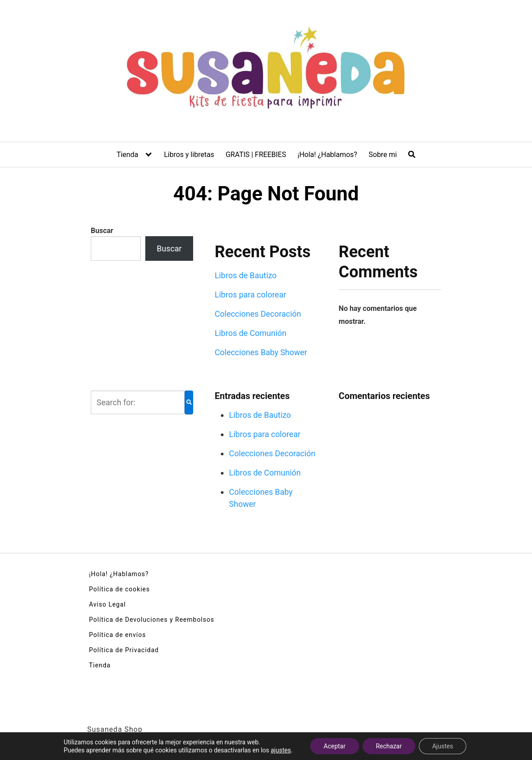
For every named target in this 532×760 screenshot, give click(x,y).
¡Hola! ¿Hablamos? (327, 155)
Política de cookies (119, 589)
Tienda (127, 155)
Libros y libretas (189, 155)
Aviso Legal (108, 604)
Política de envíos (117, 635)
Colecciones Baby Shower (261, 352)
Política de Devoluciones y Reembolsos (152, 620)
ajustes (281, 750)
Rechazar (389, 746)
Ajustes (443, 746)
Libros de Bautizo (246, 275)
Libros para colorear (250, 295)
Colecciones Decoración (258, 314)
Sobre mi (383, 155)
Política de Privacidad (124, 650)
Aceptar (335, 746)
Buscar (102, 231)
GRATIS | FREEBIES (256, 155)
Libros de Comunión (251, 333)
